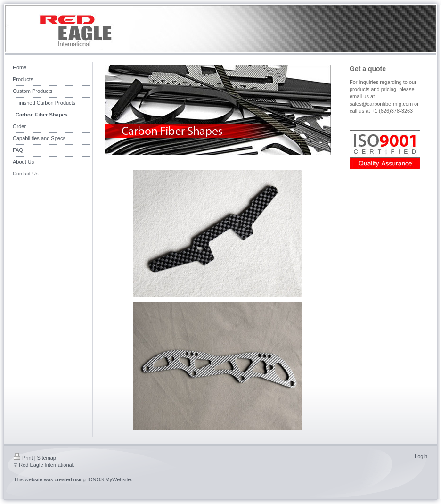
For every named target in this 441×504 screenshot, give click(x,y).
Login (421, 456)
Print (23, 458)
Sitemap (47, 458)
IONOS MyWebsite (109, 479)
